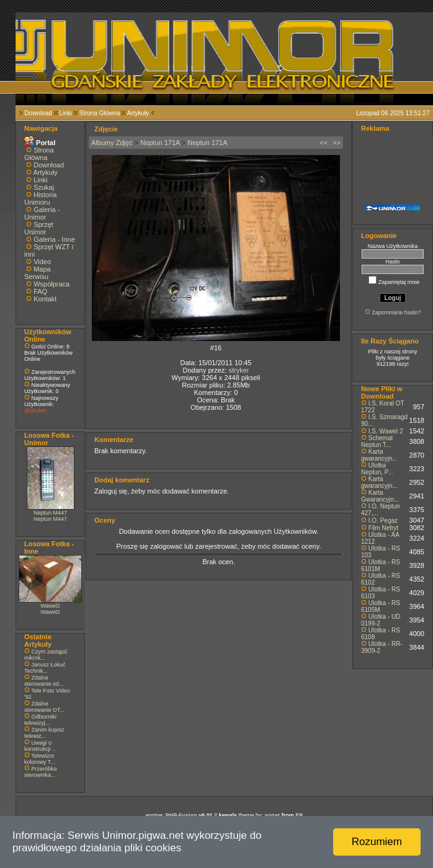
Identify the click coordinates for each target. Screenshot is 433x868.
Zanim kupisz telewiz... (44, 733)
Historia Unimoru (40, 198)
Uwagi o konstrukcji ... (41, 746)
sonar (273, 815)
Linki (65, 113)
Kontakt (45, 299)
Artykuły (138, 113)
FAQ (40, 291)
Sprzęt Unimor (39, 228)
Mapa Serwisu (38, 273)
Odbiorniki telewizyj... (40, 720)
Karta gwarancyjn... (379, 455)
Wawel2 (50, 606)
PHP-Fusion (181, 815)
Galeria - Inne (54, 239)
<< (324, 143)
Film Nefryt (383, 528)
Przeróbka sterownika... (41, 772)
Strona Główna (100, 113)
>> (337, 143)
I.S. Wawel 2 (386, 431)
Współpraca (51, 284)
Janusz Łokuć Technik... (45, 668)
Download (38, 113)
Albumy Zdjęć (112, 143)
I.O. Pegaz (383, 520)
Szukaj (44, 187)
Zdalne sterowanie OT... (44, 707)
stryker (239, 370)
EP (299, 815)
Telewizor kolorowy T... (40, 759)
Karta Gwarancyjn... (380, 496)
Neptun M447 (50, 513)
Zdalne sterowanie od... (44, 681)
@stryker (35, 410)
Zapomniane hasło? (396, 312)
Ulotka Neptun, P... (377, 469)
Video (42, 262)
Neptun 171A (160, 143)
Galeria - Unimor (42, 213)
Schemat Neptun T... (377, 441)
